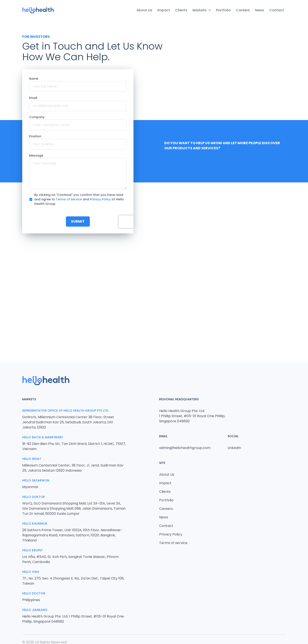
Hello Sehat (32, 459)
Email (33, 98)
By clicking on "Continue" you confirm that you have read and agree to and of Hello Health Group (79, 199)
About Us (144, 10)
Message (36, 155)
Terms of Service (69, 199)
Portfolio (223, 10)
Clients (181, 10)
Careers (243, 10)
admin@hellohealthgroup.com (185, 448)
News (260, 10)
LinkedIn (234, 448)
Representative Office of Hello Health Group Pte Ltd (65, 411)
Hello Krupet (33, 550)
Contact (277, 10)
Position (35, 136)
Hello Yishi (31, 572)
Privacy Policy (100, 199)
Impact (164, 10)
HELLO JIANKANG (35, 610)
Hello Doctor (34, 593)
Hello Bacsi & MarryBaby (43, 437)
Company (37, 117)
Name (34, 79)
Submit (78, 221)
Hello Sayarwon (36, 480)
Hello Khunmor (35, 524)
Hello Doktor (34, 497)
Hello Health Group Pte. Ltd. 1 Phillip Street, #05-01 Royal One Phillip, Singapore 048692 (192, 416)
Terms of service (173, 543)
